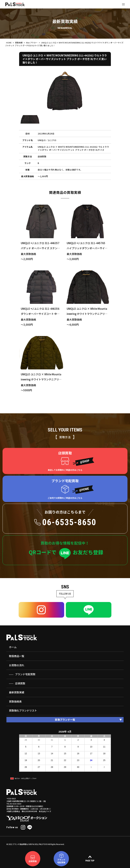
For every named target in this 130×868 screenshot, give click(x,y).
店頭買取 (20, 683)
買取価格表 (15, 701)
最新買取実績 (17, 692)
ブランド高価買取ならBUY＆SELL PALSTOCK (30, 844)
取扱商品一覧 (17, 656)
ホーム (13, 647)
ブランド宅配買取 (25, 674)
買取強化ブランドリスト (23, 710)
